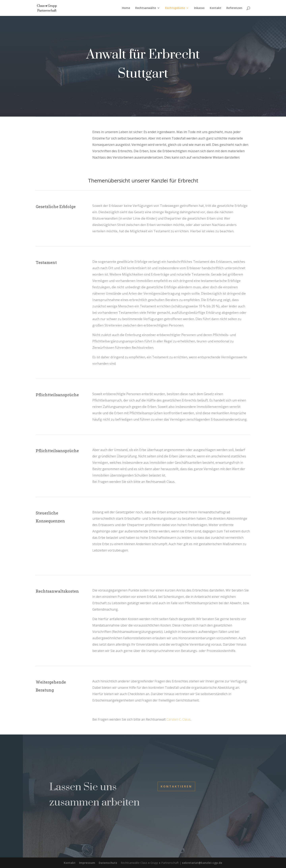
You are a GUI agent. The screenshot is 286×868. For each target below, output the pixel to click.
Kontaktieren (176, 786)
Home (126, 8)
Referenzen (234, 8)
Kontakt (215, 8)
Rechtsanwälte (146, 8)
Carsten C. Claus (178, 719)
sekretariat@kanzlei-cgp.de (202, 863)
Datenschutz (108, 863)
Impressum (87, 863)
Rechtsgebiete (175, 8)
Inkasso (199, 8)
